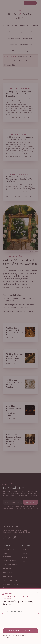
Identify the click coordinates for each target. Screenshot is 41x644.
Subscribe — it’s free (21, 631)
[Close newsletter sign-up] (37, 593)
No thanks (6, 637)
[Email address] (20, 611)
